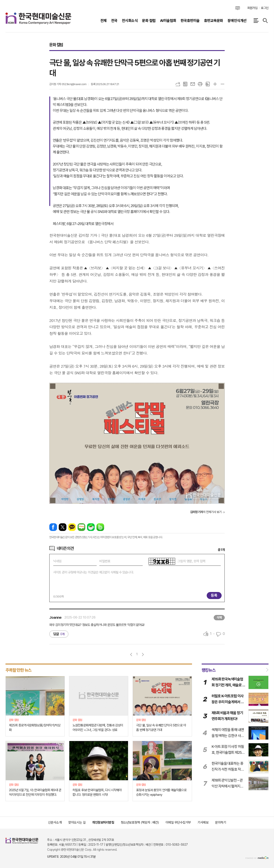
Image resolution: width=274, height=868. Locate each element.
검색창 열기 (265, 21)
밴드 (100, 527)
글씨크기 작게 (222, 84)
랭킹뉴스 (209, 670)
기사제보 (203, 822)
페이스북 (53, 527)
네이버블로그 (238, 8)
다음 (143, 655)
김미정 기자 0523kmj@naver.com (68, 84)
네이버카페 (91, 527)
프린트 (200, 84)
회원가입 (252, 8)
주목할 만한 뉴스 (18, 670)
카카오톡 (72, 527)
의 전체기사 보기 (206, 512)
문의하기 (221, 822)
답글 (59, 634)
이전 (131, 655)
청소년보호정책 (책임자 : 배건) (140, 822)
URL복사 (178, 84)
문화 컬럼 (56, 45)
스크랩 (208, 84)
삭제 (219, 617)
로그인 (265, 8)
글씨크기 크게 (215, 84)
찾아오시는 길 (77, 822)
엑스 (63, 527)
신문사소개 (55, 822)
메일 (193, 84)
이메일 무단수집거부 (178, 822)
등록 (214, 595)
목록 (185, 84)
